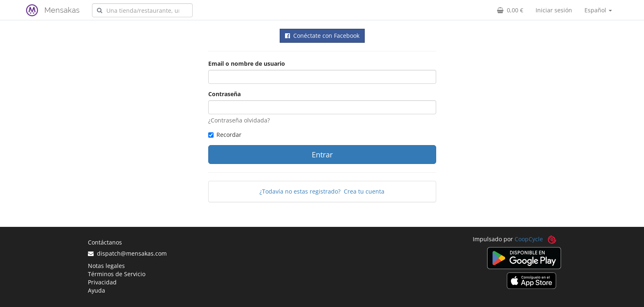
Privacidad (102, 282)
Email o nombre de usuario (247, 63)
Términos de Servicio (117, 274)
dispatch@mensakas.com (127, 253)
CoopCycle (529, 239)
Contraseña (224, 94)
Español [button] (598, 10)
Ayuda (97, 290)
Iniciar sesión (554, 10)
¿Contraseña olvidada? (239, 120)
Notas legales (106, 266)
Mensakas (62, 10)
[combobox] (142, 10)
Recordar (225, 135)
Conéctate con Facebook (322, 36)
